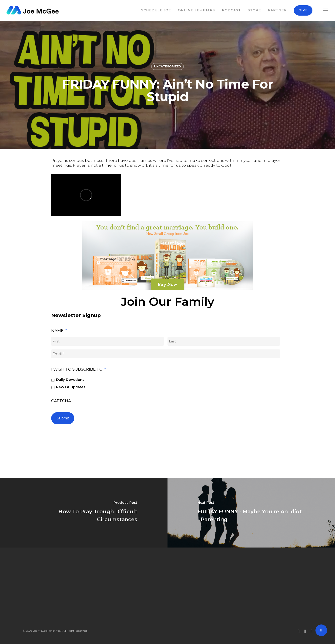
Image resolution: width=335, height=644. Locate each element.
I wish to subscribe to (79, 369)
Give (303, 10)
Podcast (231, 10)
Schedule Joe (156, 10)
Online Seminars (196, 10)
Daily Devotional (71, 380)
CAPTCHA (61, 401)
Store (254, 10)
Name (59, 331)
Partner (277, 10)
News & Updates (71, 387)
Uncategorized (167, 66)
